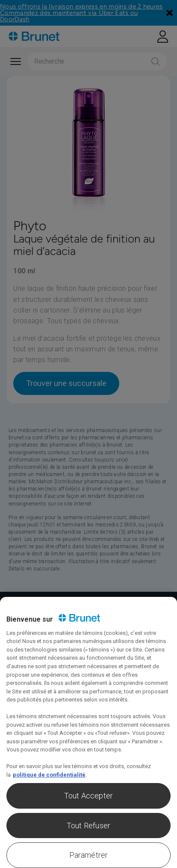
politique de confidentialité (49, 775)
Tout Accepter (88, 796)
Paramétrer (89, 855)
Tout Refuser (88, 826)
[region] (88, 732)
